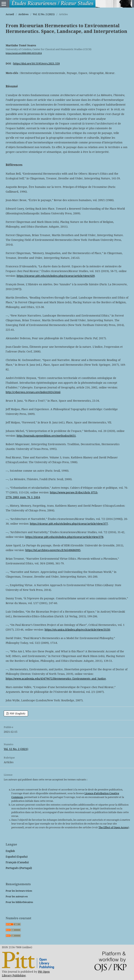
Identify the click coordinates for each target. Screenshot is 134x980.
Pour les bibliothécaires (19, 902)
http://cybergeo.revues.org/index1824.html (33, 392)
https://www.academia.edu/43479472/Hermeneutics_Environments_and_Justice (56, 679)
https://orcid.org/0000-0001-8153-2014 (24, 53)
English (10, 851)
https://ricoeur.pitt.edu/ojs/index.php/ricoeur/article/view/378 (64, 537)
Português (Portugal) (19, 868)
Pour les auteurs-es (17, 896)
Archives (23, 14)
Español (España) (17, 857)
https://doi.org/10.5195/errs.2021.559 (36, 63)
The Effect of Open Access (113, 827)
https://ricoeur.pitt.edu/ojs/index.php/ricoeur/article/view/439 (56, 276)
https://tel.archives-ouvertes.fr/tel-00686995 (53, 550)
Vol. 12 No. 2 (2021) (44, 14)
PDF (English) (17, 713)
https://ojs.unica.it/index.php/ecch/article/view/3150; (78, 630)
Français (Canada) (17, 862)
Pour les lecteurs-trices (19, 891)
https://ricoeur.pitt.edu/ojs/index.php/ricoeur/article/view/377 (69, 524)
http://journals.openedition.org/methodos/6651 (46, 436)
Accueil (10, 14)
